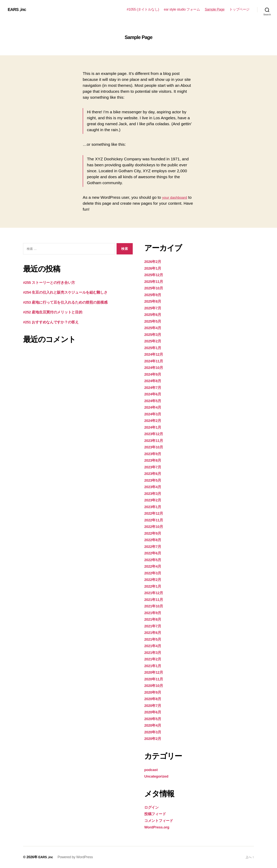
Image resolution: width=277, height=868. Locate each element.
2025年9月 (154, 295)
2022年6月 (154, 553)
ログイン (153, 807)
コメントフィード (161, 820)
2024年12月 (155, 354)
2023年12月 (155, 434)
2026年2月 (154, 261)
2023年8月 (154, 460)
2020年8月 (154, 699)
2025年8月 (154, 301)
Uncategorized (158, 776)
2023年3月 (154, 493)
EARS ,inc (18, 10)
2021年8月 (154, 619)
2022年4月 (154, 566)
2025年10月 (155, 288)
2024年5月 (154, 401)
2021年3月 (154, 652)
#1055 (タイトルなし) (143, 9)
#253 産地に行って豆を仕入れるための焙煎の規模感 (71, 302)
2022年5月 (154, 560)
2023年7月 (154, 467)
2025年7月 (154, 308)
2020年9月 (154, 692)
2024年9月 (154, 374)
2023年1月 (154, 507)
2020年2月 (154, 738)
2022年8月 (154, 540)
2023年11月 (155, 440)
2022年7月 (154, 546)
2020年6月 (154, 712)
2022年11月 (155, 520)
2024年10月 (155, 367)
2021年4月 (154, 646)
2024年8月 (154, 381)
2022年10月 (155, 526)
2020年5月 (154, 719)
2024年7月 (154, 387)
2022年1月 (154, 586)
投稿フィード (156, 814)
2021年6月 (154, 632)
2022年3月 (154, 573)
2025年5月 (154, 321)
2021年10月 (155, 606)
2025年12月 (155, 275)
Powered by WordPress (77, 857)
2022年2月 (154, 579)
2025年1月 (154, 348)
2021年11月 (155, 599)
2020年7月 (154, 705)
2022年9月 (154, 533)
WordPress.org (158, 827)
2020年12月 (155, 672)
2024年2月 (154, 420)
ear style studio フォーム (182, 9)
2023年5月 (154, 480)
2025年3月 (154, 334)
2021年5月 (154, 639)
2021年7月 (154, 626)
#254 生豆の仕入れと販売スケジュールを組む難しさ (71, 292)
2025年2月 (154, 341)
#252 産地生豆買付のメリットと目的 (56, 312)
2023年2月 (154, 500)
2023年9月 (154, 454)
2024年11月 (155, 361)
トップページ (239, 9)
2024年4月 (154, 407)
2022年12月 (155, 513)
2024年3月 (154, 414)
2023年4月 (154, 487)
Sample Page (215, 9)
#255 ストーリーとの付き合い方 (53, 282)
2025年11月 (155, 281)
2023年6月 (154, 473)
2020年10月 (155, 685)
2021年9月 (154, 613)
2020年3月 (154, 732)
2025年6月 (154, 314)
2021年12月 (155, 593)
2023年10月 (155, 447)
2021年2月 (154, 659)
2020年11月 (155, 679)
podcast (152, 770)
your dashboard (176, 197)
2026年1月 (154, 268)
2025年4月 (154, 328)
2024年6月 (154, 394)
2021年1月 (154, 666)
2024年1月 (154, 427)
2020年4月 (154, 725)
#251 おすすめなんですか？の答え (55, 322)
